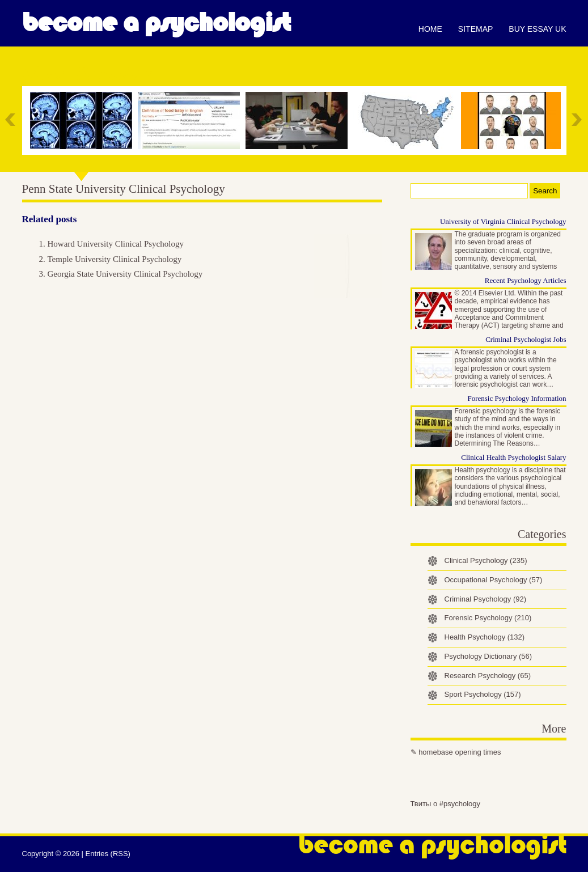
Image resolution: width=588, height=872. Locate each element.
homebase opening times (460, 752)
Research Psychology (488, 676)
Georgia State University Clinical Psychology (125, 274)
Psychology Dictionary (488, 656)
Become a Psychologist (156, 23)
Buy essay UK (537, 29)
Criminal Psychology (486, 599)
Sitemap (475, 29)
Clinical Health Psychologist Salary (513, 457)
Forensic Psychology (488, 618)
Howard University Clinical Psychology (116, 244)
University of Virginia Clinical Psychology (503, 221)
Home (430, 29)
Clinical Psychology (486, 560)
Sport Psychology (483, 694)
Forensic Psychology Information (517, 398)
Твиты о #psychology (446, 804)
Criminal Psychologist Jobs (526, 339)
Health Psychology (485, 637)
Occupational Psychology (494, 580)
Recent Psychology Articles (526, 280)
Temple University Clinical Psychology (115, 259)
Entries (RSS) (107, 854)
